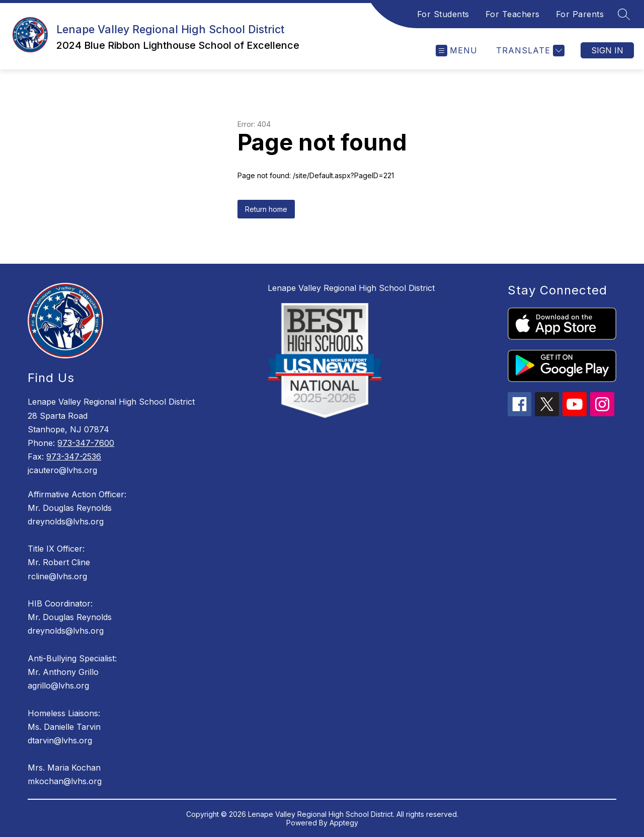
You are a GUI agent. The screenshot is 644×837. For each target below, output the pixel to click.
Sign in (607, 50)
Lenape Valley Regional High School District (351, 288)
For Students (443, 14)
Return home (266, 209)
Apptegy (344, 823)
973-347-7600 (86, 443)
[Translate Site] (529, 51)
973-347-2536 (74, 456)
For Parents (580, 14)
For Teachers (513, 14)
